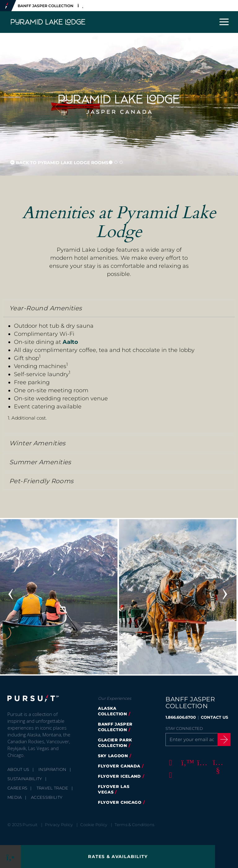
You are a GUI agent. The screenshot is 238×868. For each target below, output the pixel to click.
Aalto (70, 342)
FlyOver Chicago (120, 802)
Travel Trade (53, 788)
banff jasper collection (115, 727)
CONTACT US (214, 717)
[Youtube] (217, 762)
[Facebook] (170, 762)
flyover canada (119, 766)
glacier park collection (115, 743)
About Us (18, 769)
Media (15, 797)
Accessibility (47, 797)
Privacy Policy (59, 825)
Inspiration (53, 769)
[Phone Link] (10, 857)
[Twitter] (185, 762)
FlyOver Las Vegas (114, 789)
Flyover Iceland (119, 776)
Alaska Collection (112, 711)
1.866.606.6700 (181, 717)
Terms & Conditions (134, 825)
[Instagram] (201, 762)
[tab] (119, 308)
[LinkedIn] (170, 775)
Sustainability (25, 779)
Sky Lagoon (113, 756)
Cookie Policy (94, 825)
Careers (17, 788)
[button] (119, 308)
